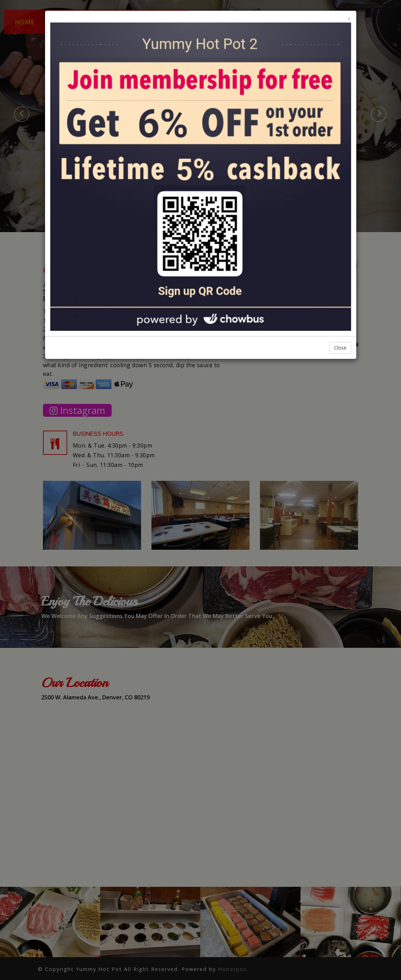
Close (340, 348)
